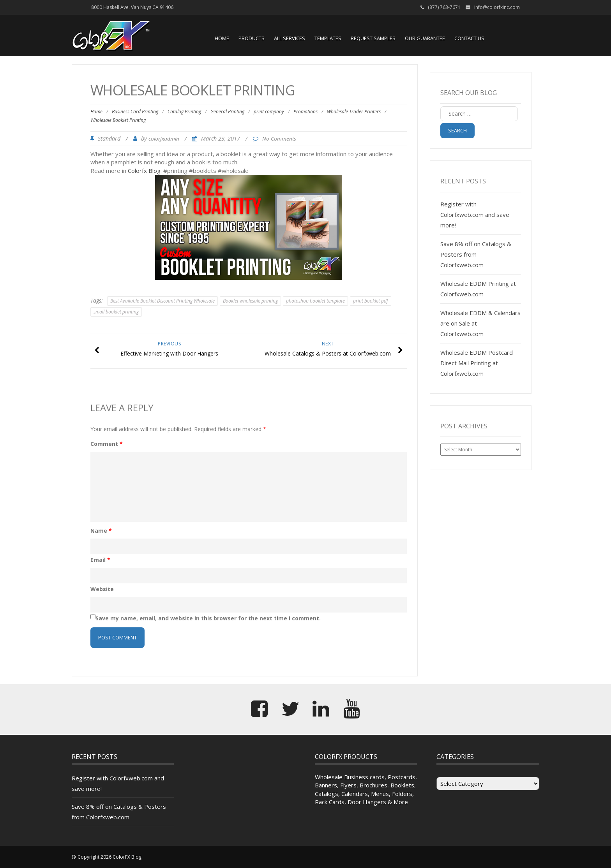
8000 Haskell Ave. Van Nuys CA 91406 (132, 7)
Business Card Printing (135, 112)
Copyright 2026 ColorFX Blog (109, 857)
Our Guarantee (425, 38)
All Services (290, 38)
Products (252, 38)
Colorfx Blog (144, 171)
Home (222, 38)
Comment (107, 444)
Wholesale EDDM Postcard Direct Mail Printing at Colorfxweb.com (477, 363)
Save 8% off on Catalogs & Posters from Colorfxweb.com (476, 254)
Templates (328, 38)
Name (101, 531)
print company (269, 112)
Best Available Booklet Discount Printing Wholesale (162, 301)
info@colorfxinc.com (497, 7)
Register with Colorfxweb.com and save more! (475, 215)
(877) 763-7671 (444, 7)
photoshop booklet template (315, 301)
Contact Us (469, 38)
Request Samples (373, 38)
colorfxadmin (164, 139)
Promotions (305, 112)
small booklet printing (116, 312)
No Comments (279, 139)
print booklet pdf (371, 301)
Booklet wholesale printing (250, 301)
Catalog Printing (184, 112)
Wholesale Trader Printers (354, 112)
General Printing (227, 112)
